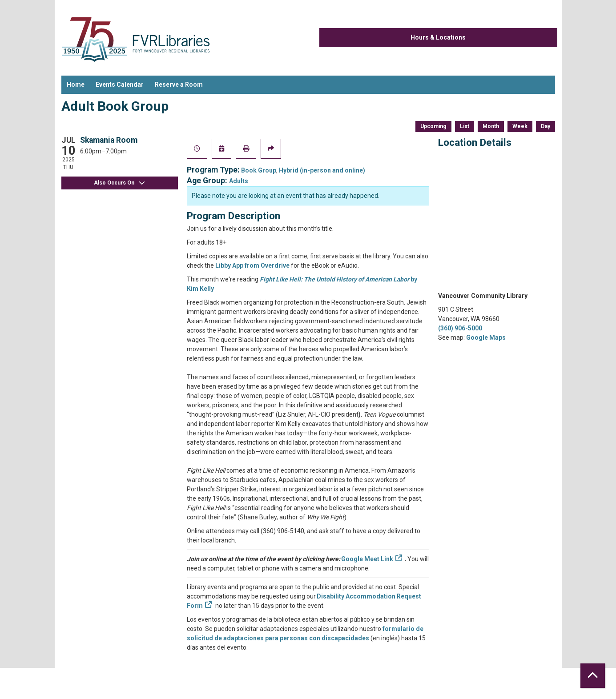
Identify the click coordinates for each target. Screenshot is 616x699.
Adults (239, 181)
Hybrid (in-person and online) (322, 170)
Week (520, 126)
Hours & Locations (438, 37)
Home (76, 84)
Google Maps (486, 337)
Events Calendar (120, 84)
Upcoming (433, 126)
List (465, 126)
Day (546, 126)
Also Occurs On (120, 183)
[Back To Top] (593, 676)
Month (491, 126)
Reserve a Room (179, 84)
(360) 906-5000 (460, 328)
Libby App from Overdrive (252, 265)
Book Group (259, 170)
